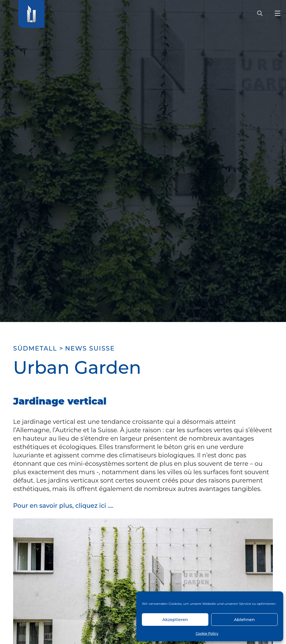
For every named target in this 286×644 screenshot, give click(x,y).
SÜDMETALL (35, 348)
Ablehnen (244, 620)
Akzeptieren (175, 620)
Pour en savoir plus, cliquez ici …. (63, 506)
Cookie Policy (207, 634)
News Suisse (90, 348)
